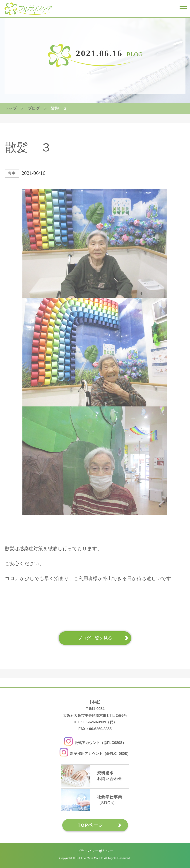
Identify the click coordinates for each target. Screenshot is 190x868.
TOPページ (90, 825)
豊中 (12, 173)
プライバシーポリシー (95, 851)
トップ (11, 108)
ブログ (34, 108)
